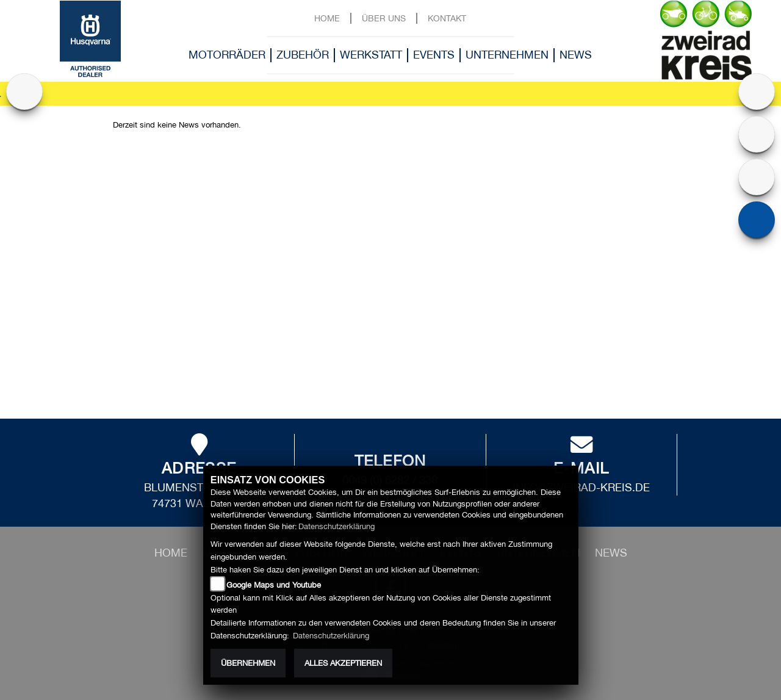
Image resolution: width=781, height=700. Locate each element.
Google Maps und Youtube (274, 585)
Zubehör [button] (303, 55)
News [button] (576, 55)
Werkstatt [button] (371, 55)
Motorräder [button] (227, 55)
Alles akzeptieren (343, 663)
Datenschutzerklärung (337, 526)
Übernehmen (248, 663)
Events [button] (434, 55)
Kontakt (447, 18)
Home (327, 18)
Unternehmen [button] (507, 55)
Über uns (384, 18)
